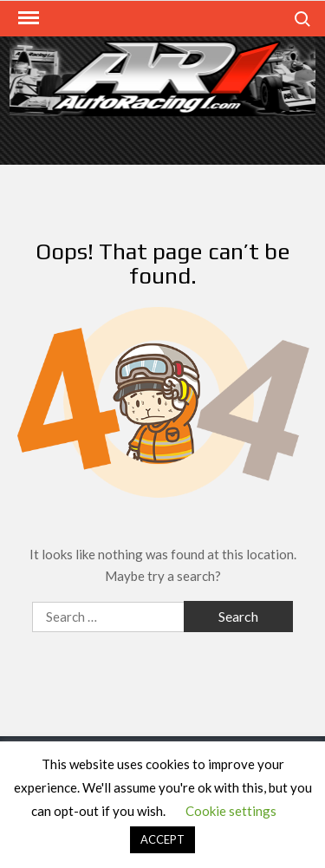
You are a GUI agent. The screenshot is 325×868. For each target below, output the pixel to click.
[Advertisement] (163, 139)
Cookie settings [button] (231, 811)
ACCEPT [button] (162, 839)
